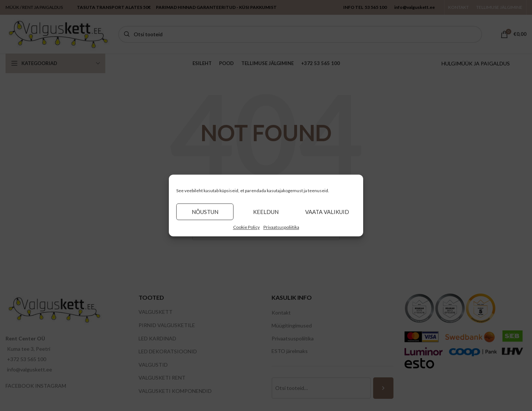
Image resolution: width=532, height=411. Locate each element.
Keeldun (266, 212)
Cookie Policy (246, 227)
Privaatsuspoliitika (281, 227)
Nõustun (205, 212)
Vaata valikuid (327, 212)
